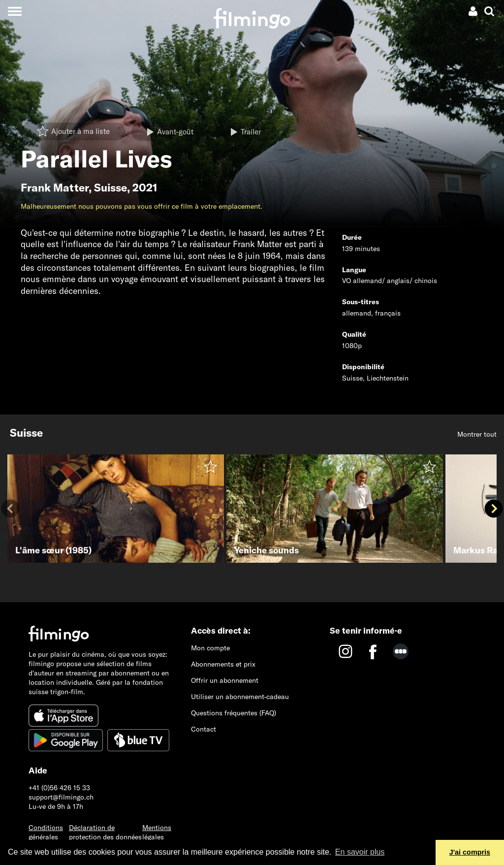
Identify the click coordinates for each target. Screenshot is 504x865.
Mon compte (210, 648)
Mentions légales (157, 832)
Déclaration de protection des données (105, 832)
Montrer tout (477, 434)
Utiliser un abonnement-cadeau (240, 697)
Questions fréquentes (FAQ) (234, 713)
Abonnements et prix (223, 664)
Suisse (110, 188)
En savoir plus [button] (360, 852)
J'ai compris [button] (470, 852)
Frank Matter (55, 188)
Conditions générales (46, 832)
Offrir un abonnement (225, 680)
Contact (204, 729)
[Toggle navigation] (15, 11)
